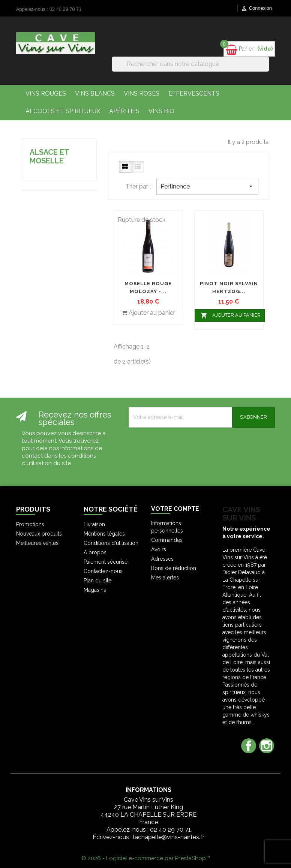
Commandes (167, 540)
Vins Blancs (95, 94)
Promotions (30, 524)
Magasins (95, 590)
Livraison (94, 524)
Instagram (267, 746)
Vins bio (161, 111)
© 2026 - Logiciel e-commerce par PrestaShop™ (146, 858)
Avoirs (159, 549)
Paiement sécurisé (106, 562)
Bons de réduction (174, 568)
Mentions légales (104, 534)
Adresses (162, 559)
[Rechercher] (190, 64)
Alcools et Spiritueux (63, 111)
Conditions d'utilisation (111, 543)
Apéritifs (124, 111)
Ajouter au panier (230, 316)
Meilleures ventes (37, 543)
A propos (95, 552)
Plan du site (97, 581)
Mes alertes (165, 578)
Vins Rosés (142, 94)
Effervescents (194, 94)
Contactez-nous (103, 571)
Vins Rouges (46, 94)
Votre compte (175, 509)
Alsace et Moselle (49, 156)
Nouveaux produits (39, 534)
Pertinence (207, 186)
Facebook (249, 746)
